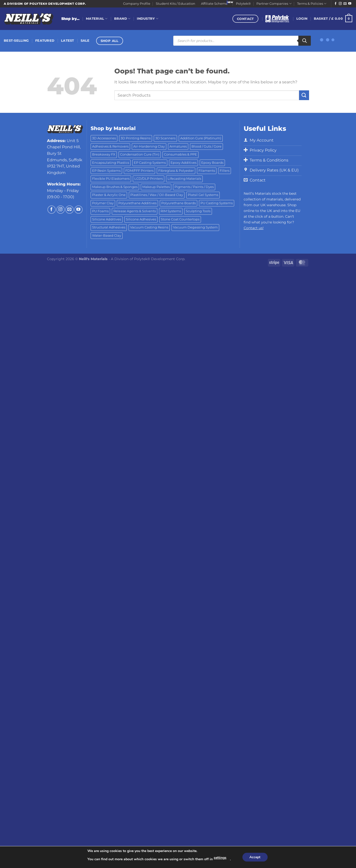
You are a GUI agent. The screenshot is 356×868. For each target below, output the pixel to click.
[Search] (305, 41)
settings (220, 858)
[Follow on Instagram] (340, 4)
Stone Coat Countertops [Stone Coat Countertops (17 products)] (180, 219)
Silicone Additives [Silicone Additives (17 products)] (107, 219)
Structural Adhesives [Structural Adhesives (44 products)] (109, 227)
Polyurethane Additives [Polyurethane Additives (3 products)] (137, 203)
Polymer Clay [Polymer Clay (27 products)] (103, 203)
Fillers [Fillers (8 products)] (225, 171)
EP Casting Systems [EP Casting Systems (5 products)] (150, 163)
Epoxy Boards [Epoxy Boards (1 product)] (212, 163)
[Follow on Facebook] (336, 4)
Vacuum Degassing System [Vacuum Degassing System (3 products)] (195, 227)
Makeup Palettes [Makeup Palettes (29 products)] (156, 187)
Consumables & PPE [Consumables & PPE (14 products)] (180, 154)
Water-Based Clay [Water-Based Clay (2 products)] (107, 236)
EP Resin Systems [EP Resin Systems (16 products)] (106, 171)
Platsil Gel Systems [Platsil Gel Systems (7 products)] (203, 195)
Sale (85, 41)
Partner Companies (274, 4)
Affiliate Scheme (214, 4)
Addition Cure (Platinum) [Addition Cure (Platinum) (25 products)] (201, 138)
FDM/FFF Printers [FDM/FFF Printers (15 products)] (139, 171)
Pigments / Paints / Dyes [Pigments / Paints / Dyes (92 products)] (194, 187)
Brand (122, 19)
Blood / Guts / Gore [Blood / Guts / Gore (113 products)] (206, 146)
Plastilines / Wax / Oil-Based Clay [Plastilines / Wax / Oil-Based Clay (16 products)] (157, 195)
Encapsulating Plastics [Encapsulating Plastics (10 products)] (111, 163)
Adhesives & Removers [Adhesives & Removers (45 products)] (110, 146)
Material (97, 19)
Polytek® (243, 4)
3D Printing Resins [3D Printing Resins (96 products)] (136, 138)
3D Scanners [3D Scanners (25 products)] (165, 138)
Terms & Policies (312, 4)
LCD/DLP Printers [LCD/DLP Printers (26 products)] (149, 179)
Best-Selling (16, 41)
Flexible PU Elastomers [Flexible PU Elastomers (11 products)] (111, 179)
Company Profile (137, 4)
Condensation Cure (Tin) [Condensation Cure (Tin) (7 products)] (140, 154)
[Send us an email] (345, 4)
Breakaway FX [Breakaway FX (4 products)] (104, 154)
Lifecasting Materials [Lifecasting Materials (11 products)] (184, 179)
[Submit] (304, 95)
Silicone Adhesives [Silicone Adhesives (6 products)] (141, 219)
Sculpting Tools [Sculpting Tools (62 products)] (198, 211)
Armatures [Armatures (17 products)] (178, 146)
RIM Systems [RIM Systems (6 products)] (171, 211)
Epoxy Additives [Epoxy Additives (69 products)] (183, 163)
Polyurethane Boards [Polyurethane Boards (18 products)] (178, 203)
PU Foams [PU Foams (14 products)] (100, 211)
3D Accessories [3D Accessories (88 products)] (104, 138)
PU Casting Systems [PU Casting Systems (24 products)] (217, 203)
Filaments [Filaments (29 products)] (207, 171)
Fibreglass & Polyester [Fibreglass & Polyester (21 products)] (176, 171)
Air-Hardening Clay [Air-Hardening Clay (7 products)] (149, 146)
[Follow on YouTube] (350, 4)
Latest (68, 41)
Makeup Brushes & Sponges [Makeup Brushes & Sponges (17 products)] (115, 187)
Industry (148, 19)
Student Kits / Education (176, 4)
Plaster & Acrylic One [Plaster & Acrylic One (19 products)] (109, 195)
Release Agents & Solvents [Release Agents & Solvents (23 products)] (135, 211)
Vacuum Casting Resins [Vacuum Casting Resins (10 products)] (149, 227)
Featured (45, 41)
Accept (255, 857)
